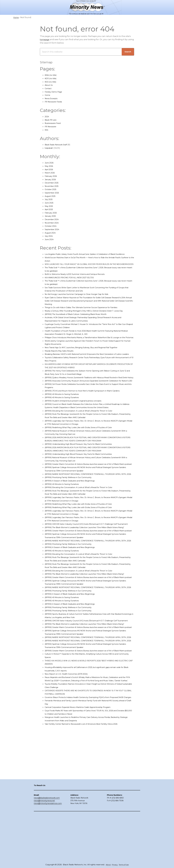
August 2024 (51, 233)
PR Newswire (52, 126)
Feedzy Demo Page (55, 92)
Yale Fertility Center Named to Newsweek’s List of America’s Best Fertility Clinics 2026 (89, 817)
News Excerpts (53, 98)
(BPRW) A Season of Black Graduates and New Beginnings (75, 524)
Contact (49, 88)
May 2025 (50, 206)
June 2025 (50, 203)
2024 (47, 116)
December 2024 (53, 219)
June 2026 (50, 163)
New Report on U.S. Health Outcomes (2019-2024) (71, 760)
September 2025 (53, 193)
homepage (46, 39)
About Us (50, 85)
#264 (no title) (52, 75)
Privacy (114, 865)
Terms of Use (125, 865)
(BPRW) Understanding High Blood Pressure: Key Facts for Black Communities (86, 481)
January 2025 (52, 216)
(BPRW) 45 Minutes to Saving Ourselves (65, 427)
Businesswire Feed (55, 123)
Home (48, 95)
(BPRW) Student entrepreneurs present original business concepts (80, 434)
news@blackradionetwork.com (47, 844)
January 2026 (52, 179)
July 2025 (50, 199)
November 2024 (53, 223)
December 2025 (53, 183)
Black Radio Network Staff (58, 145)
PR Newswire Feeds (55, 102)
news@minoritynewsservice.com (48, 850)
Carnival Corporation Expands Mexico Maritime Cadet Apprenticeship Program (86, 800)
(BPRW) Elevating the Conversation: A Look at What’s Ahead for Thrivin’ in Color (86, 447)
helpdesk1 (50, 148)
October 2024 (52, 226)
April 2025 (50, 209)
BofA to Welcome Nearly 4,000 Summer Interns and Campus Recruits (81, 281)
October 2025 (52, 189)
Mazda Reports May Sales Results (62, 371)
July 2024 (50, 236)
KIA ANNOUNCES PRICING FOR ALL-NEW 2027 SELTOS (73, 284)
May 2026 (50, 166)
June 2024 (50, 239)
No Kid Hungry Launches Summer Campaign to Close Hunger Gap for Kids (84, 301)
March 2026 (51, 173)
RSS (47, 130)
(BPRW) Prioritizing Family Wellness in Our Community (73, 521)
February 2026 (52, 176)
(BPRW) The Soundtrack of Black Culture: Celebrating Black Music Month (83, 327)
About (107, 865)
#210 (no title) (52, 78)
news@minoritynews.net (44, 847)
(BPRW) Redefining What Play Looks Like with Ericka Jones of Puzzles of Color (85, 464)
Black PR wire (52, 120)
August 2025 (51, 196)
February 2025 (52, 213)
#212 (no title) (52, 82)
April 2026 (50, 169)
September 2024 (54, 229)
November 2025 (53, 186)
